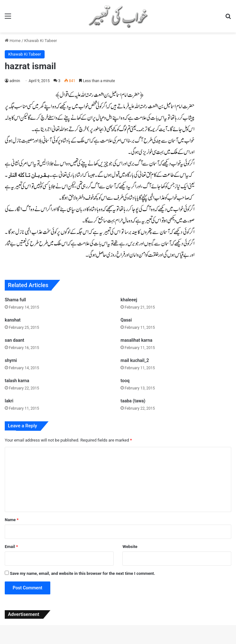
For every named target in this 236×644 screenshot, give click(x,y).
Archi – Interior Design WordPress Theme (73, 643)
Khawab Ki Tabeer (41, 41)
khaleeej (129, 300)
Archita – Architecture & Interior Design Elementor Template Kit (90, 643)
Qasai (126, 320)
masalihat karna (136, 340)
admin (15, 81)
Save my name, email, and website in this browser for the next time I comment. (82, 573)
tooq (125, 381)
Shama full (15, 300)
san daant (14, 340)
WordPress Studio (29, 643)
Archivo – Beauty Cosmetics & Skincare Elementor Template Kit (131, 643)
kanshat (13, 320)
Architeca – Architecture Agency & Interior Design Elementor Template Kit (110, 643)
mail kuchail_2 (135, 360)
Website (130, 547)
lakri (9, 401)
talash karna (17, 381)
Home (13, 41)
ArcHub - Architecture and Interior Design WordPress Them (184, 643)
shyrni (11, 360)
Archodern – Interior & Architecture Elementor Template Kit (149, 643)
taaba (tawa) (133, 401)
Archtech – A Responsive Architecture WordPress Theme (167, 643)
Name (12, 520)
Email (11, 547)
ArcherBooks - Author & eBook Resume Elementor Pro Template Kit (57, 643)
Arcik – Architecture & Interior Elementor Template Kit (202, 643)
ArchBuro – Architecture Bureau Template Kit (40, 643)
